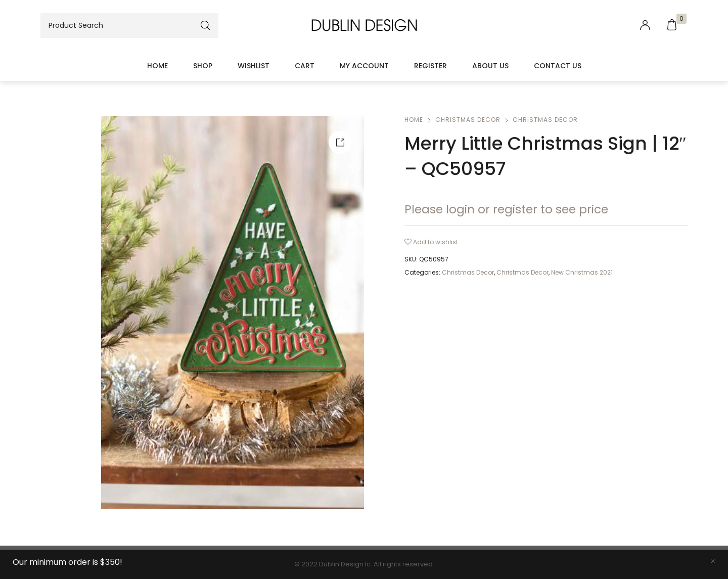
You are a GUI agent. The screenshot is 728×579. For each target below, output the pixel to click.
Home (157, 66)
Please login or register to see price (506, 209)
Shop (203, 66)
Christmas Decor (468, 120)
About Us (490, 66)
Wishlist (254, 66)
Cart (305, 66)
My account (364, 66)
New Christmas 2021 (582, 272)
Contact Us (558, 66)
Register (430, 66)
